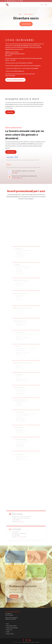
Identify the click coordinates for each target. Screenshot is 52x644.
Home (7, 624)
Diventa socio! (9, 630)
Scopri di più (10, 112)
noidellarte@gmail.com (17, 178)
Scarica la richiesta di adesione (15, 80)
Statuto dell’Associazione (11, 626)
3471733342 (15, 173)
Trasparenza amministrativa (12, 628)
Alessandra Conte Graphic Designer (31, 642)
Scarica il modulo (26, 24)
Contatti (8, 632)
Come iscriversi (11, 152)
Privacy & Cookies (10, 634)
